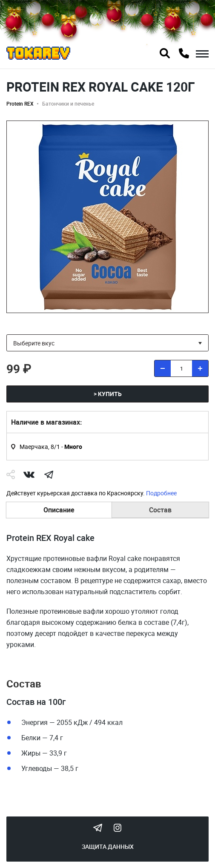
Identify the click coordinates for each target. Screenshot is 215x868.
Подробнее (161, 493)
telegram (49, 474)
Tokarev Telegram (98, 828)
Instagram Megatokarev (118, 828)
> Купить (108, 394)
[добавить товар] (200, 368)
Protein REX (20, 103)
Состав (160, 510)
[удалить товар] (163, 368)
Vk (29, 474)
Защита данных (108, 846)
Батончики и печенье (68, 103)
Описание (59, 510)
